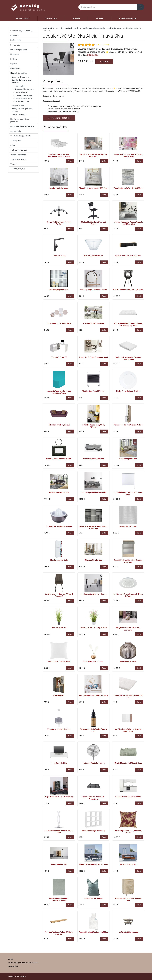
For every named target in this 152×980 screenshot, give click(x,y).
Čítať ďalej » (93, 55)
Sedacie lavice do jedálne (23, 99)
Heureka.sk (15, 54)
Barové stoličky (23, 18)
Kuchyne (14, 59)
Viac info (104, 62)
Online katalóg (13, 966)
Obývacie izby (16, 131)
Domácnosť (15, 45)
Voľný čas (14, 164)
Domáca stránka (49, 28)
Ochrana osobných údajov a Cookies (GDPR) (23, 963)
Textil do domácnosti (19, 150)
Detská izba (15, 35)
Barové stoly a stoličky (21, 77)
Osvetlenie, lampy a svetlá (21, 136)
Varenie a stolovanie (18, 159)
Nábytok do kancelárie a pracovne (20, 120)
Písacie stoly (51, 18)
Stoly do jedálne (18, 106)
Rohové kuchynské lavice (23, 95)
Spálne (13, 145)
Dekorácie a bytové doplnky (21, 31)
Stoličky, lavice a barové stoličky (94, 28)
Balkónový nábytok (128, 18)
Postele (76, 18)
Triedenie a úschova (18, 155)
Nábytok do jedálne (73, 28)
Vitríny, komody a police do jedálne (22, 110)
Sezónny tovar (16, 141)
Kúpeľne (14, 64)
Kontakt (10, 959)
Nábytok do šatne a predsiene (22, 126)
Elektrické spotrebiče (19, 50)
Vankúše (100, 18)
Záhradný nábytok (17, 169)
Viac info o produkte (59, 118)
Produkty (60, 28)
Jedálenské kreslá (21, 92)
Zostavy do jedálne (19, 114)
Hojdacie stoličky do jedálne (24, 89)
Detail (70, 161)
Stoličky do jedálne (115, 28)
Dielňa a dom (15, 40)
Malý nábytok (16, 68)
